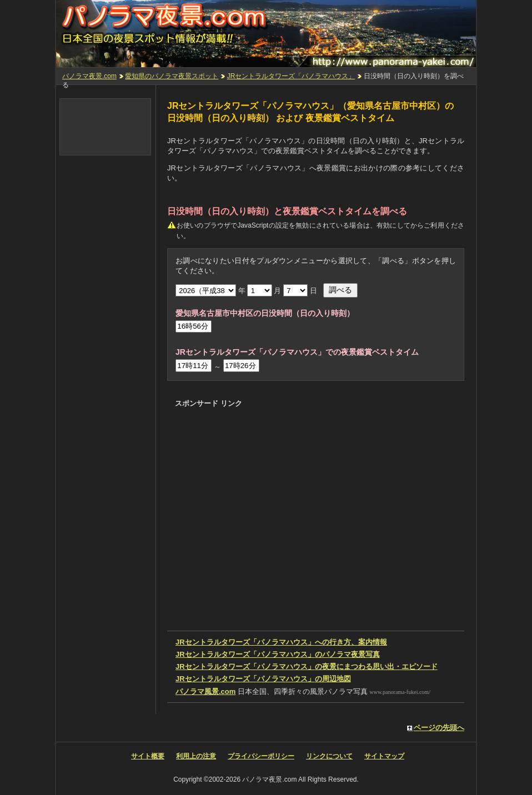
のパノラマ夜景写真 (278, 654)
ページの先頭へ (439, 728)
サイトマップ (384, 756)
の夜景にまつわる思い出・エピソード (307, 666)
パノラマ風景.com (205, 691)
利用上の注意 (196, 756)
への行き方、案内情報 (281, 642)
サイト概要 (148, 756)
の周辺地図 (263, 679)
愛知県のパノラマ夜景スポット (172, 76)
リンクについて (329, 756)
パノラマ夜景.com (89, 76)
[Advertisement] (304, 433)
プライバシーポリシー (261, 756)
